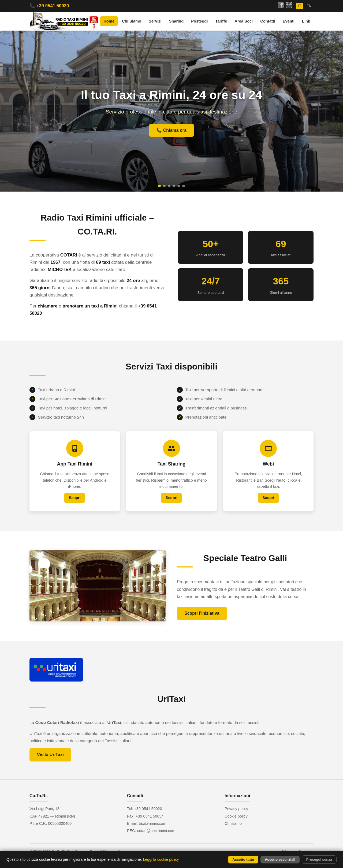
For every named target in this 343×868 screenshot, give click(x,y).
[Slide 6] (184, 186)
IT (300, 6)
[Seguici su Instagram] (289, 6)
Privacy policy (236, 809)
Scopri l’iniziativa (202, 618)
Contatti (268, 21)
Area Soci (244, 21)
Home (109, 21)
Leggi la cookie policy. (161, 859)
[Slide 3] (169, 186)
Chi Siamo (132, 21)
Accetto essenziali (280, 860)
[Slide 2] (164, 186)
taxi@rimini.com (153, 823)
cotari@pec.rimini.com (156, 831)
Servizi (155, 21)
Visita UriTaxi (50, 759)
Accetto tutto (243, 860)
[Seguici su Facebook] (281, 6)
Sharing (176, 21)
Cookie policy (236, 816)
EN (309, 6)
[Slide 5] (179, 186)
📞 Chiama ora (171, 130)
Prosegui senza (319, 860)
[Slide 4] (174, 186)
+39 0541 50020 (148, 809)
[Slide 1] (159, 186)
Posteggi (199, 21)
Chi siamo (233, 823)
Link (306, 21)
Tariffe (221, 21)
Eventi (289, 21)
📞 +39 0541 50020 (49, 6)
